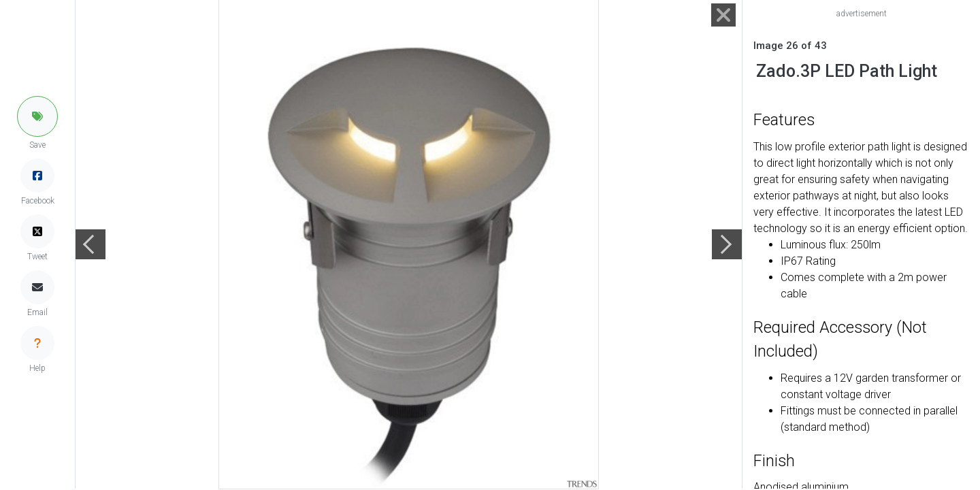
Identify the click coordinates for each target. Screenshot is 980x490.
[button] (37, 116)
